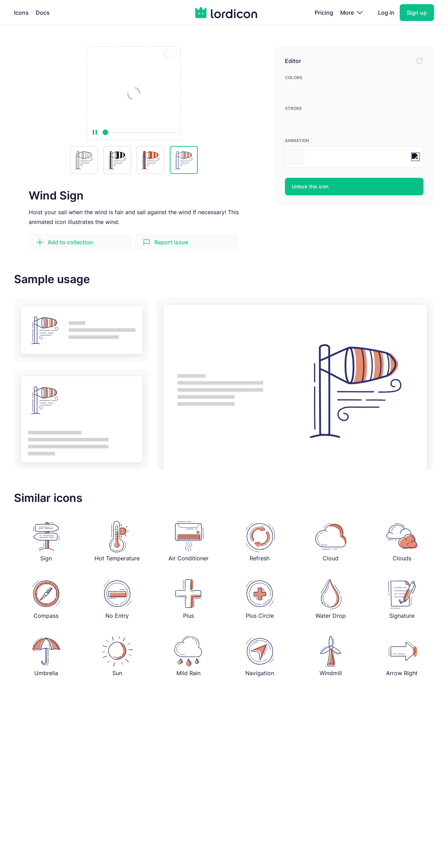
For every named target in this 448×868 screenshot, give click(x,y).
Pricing (324, 13)
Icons (21, 13)
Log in (386, 13)
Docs (43, 13)
